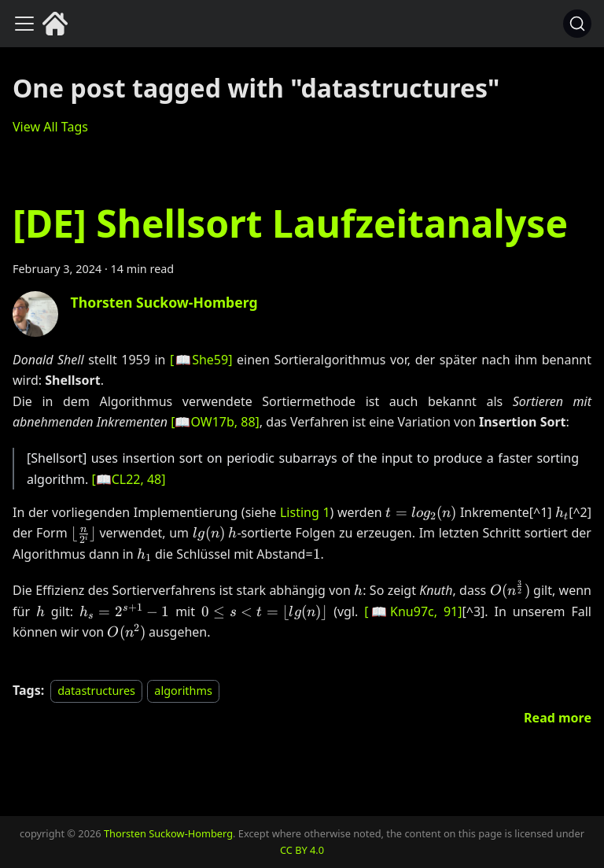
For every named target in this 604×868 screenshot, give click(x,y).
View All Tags (50, 127)
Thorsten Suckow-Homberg (168, 833)
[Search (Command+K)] (577, 24)
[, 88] (215, 422)
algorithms (183, 691)
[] (201, 360)
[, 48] (128, 479)
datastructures (96, 691)
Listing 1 (305, 512)
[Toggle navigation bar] (24, 24)
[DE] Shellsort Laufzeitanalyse (290, 223)
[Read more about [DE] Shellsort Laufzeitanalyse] (558, 718)
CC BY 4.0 (302, 850)
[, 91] (413, 611)
